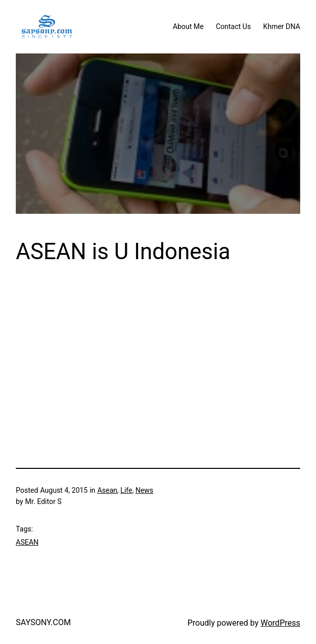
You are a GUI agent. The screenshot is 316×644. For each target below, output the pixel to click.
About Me (188, 26)
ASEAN (27, 542)
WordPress (280, 623)
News (144, 490)
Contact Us (233, 26)
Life (126, 490)
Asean (107, 490)
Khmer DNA (282, 26)
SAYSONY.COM (43, 622)
